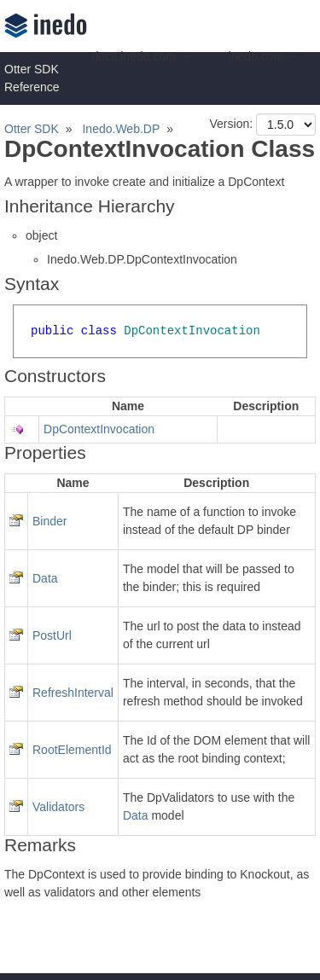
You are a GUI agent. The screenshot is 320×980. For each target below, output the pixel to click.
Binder (49, 521)
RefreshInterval (73, 693)
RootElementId (72, 750)
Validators (58, 807)
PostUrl (52, 635)
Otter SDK (32, 129)
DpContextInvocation (99, 429)
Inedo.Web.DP (121, 129)
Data (45, 578)
